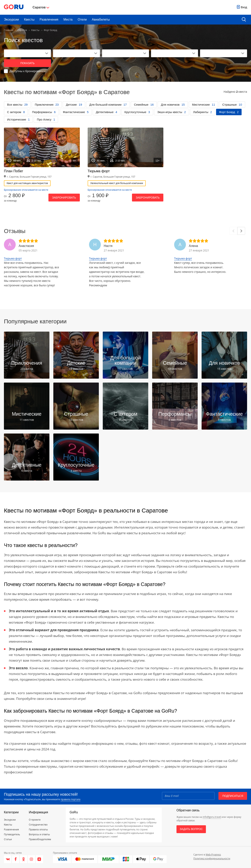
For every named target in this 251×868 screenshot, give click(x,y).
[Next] (241, 231)
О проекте (35, 820)
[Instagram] (32, 859)
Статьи (8, 839)
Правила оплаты (38, 829)
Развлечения (49, 20)
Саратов (22, 30)
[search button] (244, 20)
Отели (82, 20)
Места (68, 20)
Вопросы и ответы (39, 834)
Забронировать (64, 198)
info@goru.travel (212, 817)
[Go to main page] (14, 7)
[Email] (188, 796)
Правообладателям (40, 839)
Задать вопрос (191, 829)
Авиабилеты (101, 20)
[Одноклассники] (24, 859)
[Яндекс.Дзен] (39, 859)
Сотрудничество (38, 825)
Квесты (29, 20)
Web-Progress (213, 855)
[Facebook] (16, 859)
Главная (9, 30)
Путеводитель (12, 834)
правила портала (70, 799)
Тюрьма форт (13, 258)
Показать (28, 63)
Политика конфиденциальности (212, 858)
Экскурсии (11, 20)
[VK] (8, 859)
